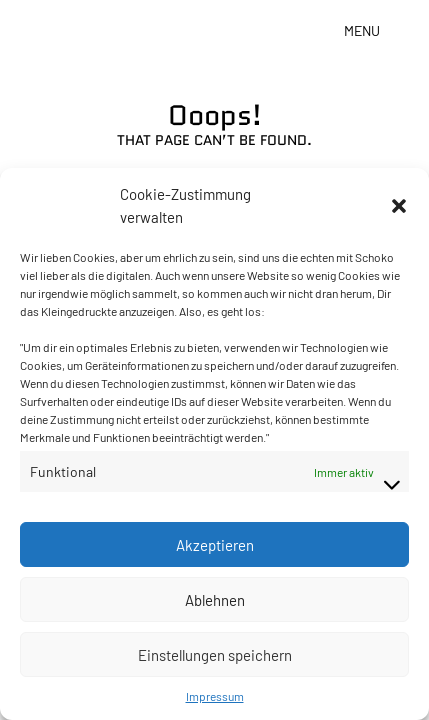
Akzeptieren (215, 545)
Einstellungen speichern (215, 655)
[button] (399, 206)
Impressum (215, 696)
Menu (362, 30)
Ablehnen (215, 600)
